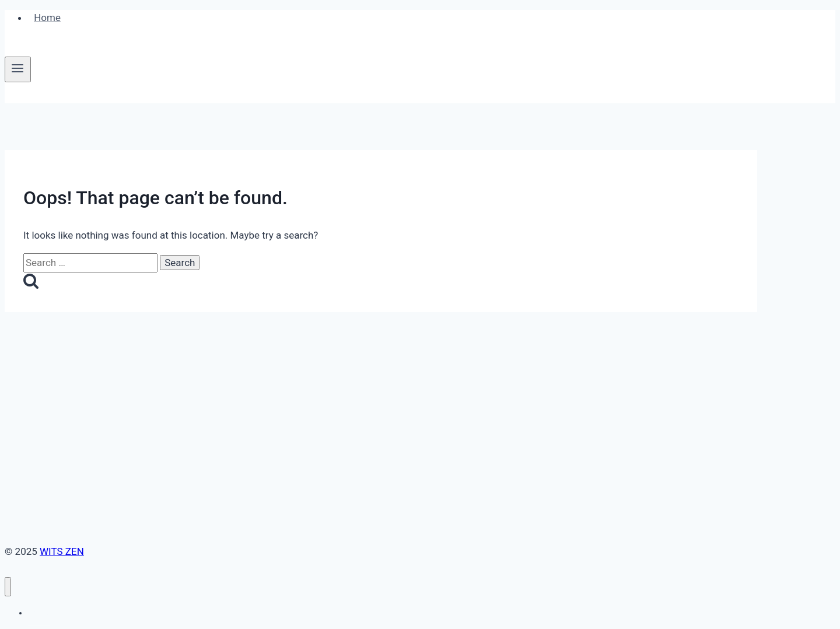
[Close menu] (8, 587)
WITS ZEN (62, 551)
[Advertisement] (381, 400)
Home (47, 18)
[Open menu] (18, 69)
